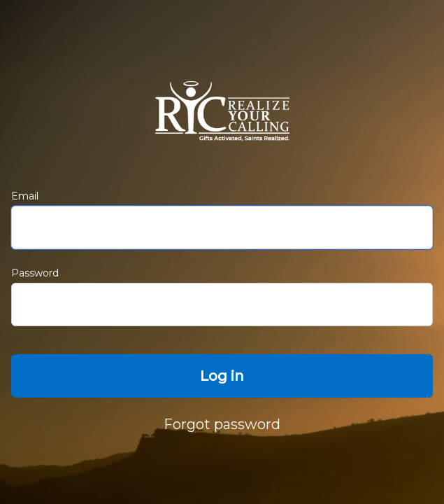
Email (25, 196)
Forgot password (222, 424)
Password (35, 273)
